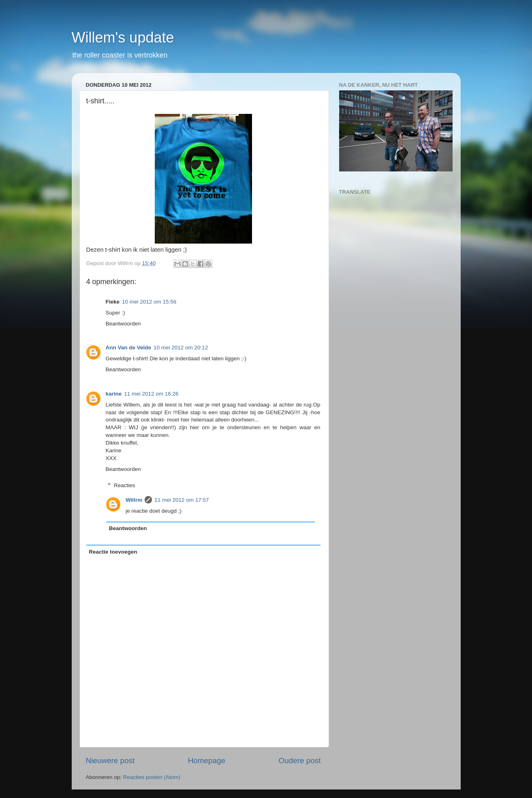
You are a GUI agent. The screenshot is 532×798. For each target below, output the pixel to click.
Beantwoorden (123, 324)
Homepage (207, 761)
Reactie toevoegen (113, 552)
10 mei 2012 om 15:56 (149, 302)
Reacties (125, 485)
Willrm (134, 500)
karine (114, 394)
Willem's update (123, 37)
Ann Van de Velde (129, 348)
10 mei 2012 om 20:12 (181, 348)
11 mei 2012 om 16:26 (151, 394)
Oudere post (300, 761)
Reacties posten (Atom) (152, 777)
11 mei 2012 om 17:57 (182, 500)
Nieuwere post (110, 761)
